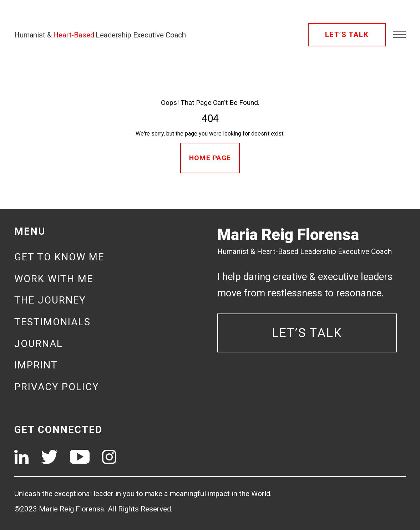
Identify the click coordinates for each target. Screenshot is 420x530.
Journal (39, 344)
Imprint (36, 365)
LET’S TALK (347, 35)
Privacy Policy (57, 387)
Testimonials (52, 322)
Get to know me (59, 257)
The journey (50, 300)
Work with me (54, 279)
